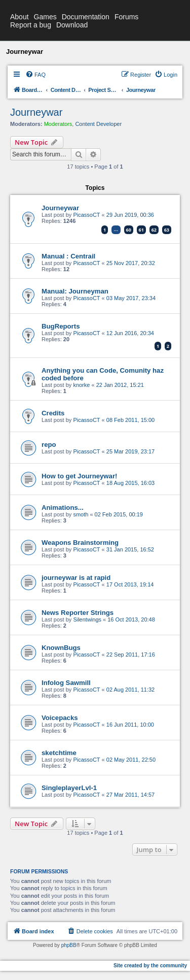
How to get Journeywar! (79, 476)
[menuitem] (35, 75)
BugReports (61, 326)
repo (49, 445)
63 (167, 230)
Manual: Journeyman (75, 291)
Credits (53, 413)
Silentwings (87, 619)
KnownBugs (61, 648)
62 (154, 230)
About (20, 17)
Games (45, 17)
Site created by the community (150, 966)
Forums (126, 17)
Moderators (58, 124)
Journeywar (36, 112)
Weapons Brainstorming (80, 543)
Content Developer (98, 124)
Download (72, 25)
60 (129, 230)
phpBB (69, 945)
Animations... (63, 508)
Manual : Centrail (68, 256)
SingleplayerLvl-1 (69, 788)
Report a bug (31, 25)
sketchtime (59, 753)
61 (141, 230)
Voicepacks (60, 718)
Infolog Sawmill (66, 683)
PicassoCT (86, 215)
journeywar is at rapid (76, 578)
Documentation (86, 17)
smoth (81, 514)
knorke (81, 385)
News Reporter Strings (78, 613)
